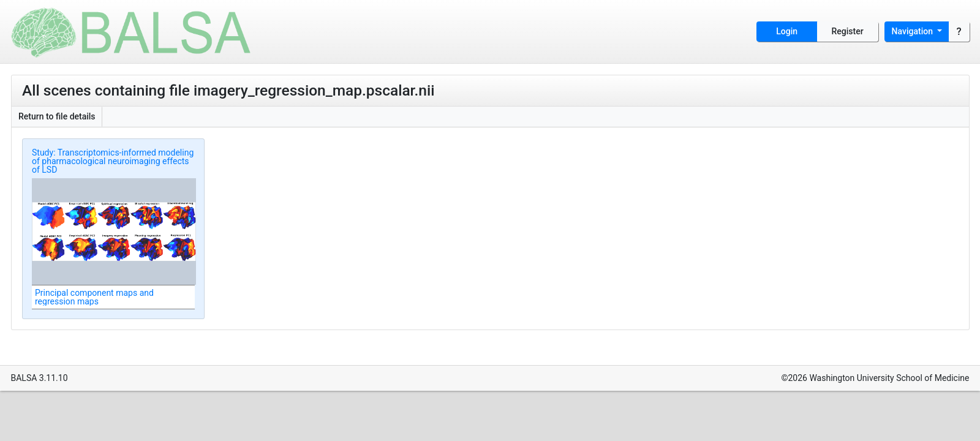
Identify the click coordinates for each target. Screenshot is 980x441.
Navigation (914, 31)
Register (848, 31)
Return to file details (57, 116)
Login (787, 31)
